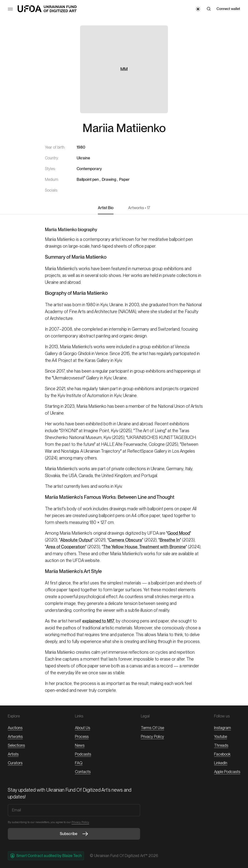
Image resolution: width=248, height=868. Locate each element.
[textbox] (124, 243)
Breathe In (170, 540)
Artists (13, 754)
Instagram (222, 728)
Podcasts (83, 754)
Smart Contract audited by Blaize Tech (46, 856)
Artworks (15, 737)
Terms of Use (152, 728)
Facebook (222, 754)
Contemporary (89, 169)
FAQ (79, 763)
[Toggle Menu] (10, 9)
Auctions (15, 728)
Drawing (109, 179)
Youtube (221, 737)
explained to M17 (98, 621)
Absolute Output (76, 540)
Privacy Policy (152, 737)
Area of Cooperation (66, 547)
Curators (15, 763)
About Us (83, 728)
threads (221, 745)
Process (82, 737)
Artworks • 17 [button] (139, 208)
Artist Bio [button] (106, 208)
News (80, 745)
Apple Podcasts (227, 772)
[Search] (209, 9)
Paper (124, 179)
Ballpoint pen (88, 179)
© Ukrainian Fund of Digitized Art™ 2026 (124, 856)
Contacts (83, 772)
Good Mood (179, 533)
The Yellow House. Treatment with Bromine (144, 547)
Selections (16, 745)
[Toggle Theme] (198, 9)
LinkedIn (221, 763)
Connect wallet (228, 9)
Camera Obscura (125, 540)
